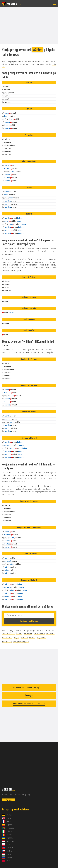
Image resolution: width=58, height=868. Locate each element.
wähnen (24, 638)
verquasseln (39, 633)
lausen (19, 633)
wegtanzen (41, 638)
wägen (16, 638)
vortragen (50, 633)
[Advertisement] (29, 25)
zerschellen (7, 642)
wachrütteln (7, 638)
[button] (54, 4)
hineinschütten (8, 633)
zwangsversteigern (21, 642)
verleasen (28, 633)
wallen (32, 638)
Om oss (9, 800)
